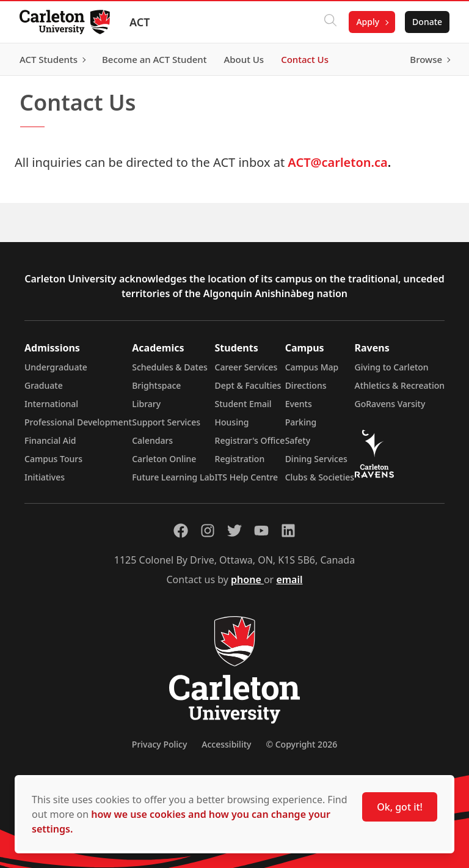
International (51, 404)
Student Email (243, 404)
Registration (240, 459)
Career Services (246, 367)
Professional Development (78, 422)
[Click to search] (330, 22)
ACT (140, 22)
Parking (301, 422)
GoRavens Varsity (390, 404)
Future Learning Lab (173, 477)
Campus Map (312, 367)
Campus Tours (53, 459)
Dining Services (316, 459)
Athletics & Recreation (400, 385)
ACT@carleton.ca (337, 162)
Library (146, 404)
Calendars (152, 440)
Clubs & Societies (320, 477)
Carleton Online (164, 459)
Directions (306, 385)
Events (299, 404)
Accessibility (226, 744)
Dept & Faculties (248, 385)
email (289, 579)
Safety (298, 440)
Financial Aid (50, 440)
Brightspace (156, 385)
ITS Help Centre (247, 477)
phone (247, 579)
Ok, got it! (400, 807)
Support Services (166, 422)
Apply (368, 22)
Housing (232, 422)
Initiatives (45, 477)
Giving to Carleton (392, 367)
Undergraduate (56, 367)
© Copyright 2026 (301, 744)
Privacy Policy (159, 744)
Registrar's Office (250, 440)
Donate (427, 22)
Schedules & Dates (170, 367)
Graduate (44, 385)
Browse (426, 59)
